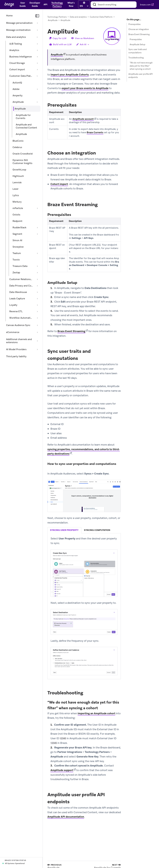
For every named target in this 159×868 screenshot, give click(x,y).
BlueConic (18, 141)
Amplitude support (62, 770)
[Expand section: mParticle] (37, 208)
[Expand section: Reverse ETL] (37, 311)
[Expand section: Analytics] (37, 50)
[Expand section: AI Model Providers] (37, 349)
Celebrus (17, 147)
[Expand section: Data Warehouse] (37, 292)
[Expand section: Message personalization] (37, 23)
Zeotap (16, 273)
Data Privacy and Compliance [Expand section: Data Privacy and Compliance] (21, 286)
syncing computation (97, 530)
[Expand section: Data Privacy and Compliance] (37, 286)
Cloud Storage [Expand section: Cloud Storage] (17, 63)
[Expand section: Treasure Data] (37, 266)
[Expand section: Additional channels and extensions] (37, 341)
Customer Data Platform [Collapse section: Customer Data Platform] (21, 76)
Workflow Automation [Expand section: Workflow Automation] (21, 318)
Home (9, 16)
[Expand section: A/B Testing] (37, 44)
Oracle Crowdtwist (23, 154)
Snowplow (18, 247)
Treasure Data (20, 266)
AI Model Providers (16, 349)
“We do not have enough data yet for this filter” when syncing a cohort (141, 66)
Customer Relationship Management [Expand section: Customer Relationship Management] (21, 279)
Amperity (18, 96)
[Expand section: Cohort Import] (37, 70)
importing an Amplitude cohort (96, 713)
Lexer (16, 189)
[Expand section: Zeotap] (37, 273)
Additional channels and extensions (19, 341)
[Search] (94, 5)
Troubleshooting (136, 58)
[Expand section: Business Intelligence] (37, 57)
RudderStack (19, 228)
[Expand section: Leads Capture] (37, 299)
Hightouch (18, 176)
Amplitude (18, 102)
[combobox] (114, 5)
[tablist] (84, 530)
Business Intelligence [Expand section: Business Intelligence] (20, 57)
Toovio (16, 260)
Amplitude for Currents (23, 117)
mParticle (18, 208)
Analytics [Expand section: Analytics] (14, 50)
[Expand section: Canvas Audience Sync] (37, 325)
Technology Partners (57, 17)
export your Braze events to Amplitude (85, 88)
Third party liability (16, 356)
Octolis (16, 215)
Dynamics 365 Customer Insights (22, 162)
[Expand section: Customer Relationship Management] (37, 279)
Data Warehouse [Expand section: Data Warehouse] (18, 292)
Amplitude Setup (137, 44)
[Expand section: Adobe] (37, 89)
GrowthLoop (19, 170)
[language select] (84, 6)
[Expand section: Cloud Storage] (37, 63)
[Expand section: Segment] (37, 234)
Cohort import (59, 184)
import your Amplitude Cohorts (70, 75)
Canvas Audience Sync (18, 325)
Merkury (17, 202)
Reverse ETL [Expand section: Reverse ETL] (16, 311)
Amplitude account (83, 119)
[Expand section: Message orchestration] (37, 30)
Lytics (16, 195)
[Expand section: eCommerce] (37, 332)
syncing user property (64, 530)
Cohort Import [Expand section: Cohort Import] (17, 70)
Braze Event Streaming (71, 331)
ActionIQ (17, 83)
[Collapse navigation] (37, 16)
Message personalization (19, 23)
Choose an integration (139, 29)
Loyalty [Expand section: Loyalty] (13, 305)
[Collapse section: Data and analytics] (37, 37)
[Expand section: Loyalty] (37, 305)
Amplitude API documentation (66, 817)
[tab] (64, 530)
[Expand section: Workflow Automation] (37, 318)
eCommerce (13, 332)
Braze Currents (95, 132)
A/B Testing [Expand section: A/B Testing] (16, 44)
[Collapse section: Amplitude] (37, 102)
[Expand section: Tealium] (37, 253)
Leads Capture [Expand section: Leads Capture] (17, 299)
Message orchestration (18, 30)
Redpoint (17, 221)
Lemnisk (17, 183)
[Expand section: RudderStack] (37, 228)
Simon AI (17, 240)
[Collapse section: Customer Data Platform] (37, 76)
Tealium (17, 253)
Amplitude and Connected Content (26, 126)
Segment (17, 234)
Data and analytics (16, 37)
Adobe (16, 89)
